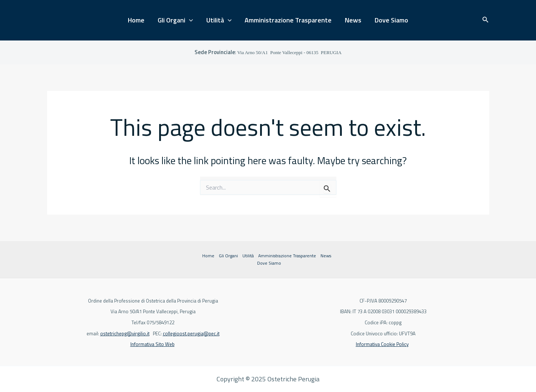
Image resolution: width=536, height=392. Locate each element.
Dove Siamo (391, 20)
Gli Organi (175, 20)
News (353, 20)
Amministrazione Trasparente (288, 20)
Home (136, 20)
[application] (189, 20)
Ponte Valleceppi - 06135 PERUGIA (289, 52)
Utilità (219, 20)
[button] (486, 20)
